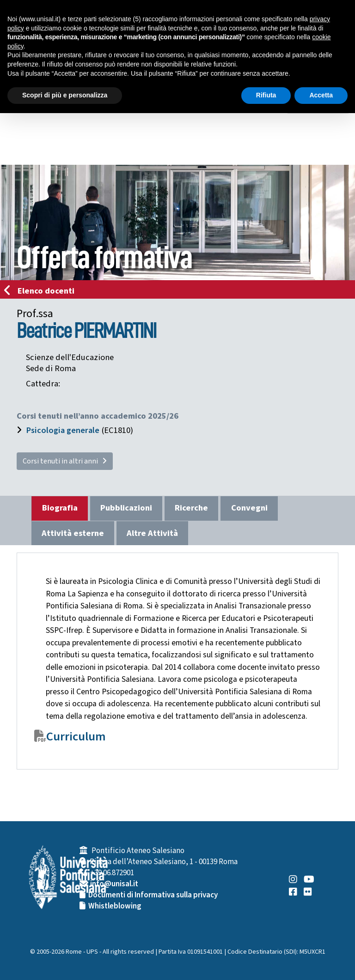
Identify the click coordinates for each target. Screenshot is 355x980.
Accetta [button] (321, 95)
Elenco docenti (42, 291)
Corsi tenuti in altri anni (65, 461)
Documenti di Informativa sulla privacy (153, 895)
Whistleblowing (115, 906)
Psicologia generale (63, 430)
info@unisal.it (114, 884)
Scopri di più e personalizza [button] (65, 95)
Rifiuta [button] (266, 95)
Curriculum (76, 737)
